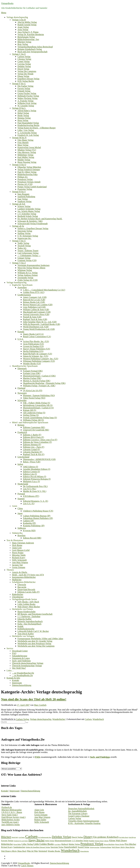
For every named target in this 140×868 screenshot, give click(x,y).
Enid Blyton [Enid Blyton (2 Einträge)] (132, 837)
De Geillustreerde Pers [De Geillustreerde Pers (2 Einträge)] (45, 837)
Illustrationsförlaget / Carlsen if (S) (38, 408)
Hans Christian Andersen (23, 543)
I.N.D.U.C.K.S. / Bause (12, 812)
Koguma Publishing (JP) (34, 526)
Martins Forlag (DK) (32, 378)
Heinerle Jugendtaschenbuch (30, 621)
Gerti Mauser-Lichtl (21, 550)
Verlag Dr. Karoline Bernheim (31, 34)
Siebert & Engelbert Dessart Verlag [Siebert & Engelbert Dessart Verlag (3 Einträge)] (38, 847)
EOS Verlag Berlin (26, 81)
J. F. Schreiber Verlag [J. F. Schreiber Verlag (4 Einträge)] (80, 841)
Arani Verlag (23, 27)
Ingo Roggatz (23, 194)
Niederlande (23, 484)
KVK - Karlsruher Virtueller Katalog (84, 823)
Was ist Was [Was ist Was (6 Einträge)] (32, 851)
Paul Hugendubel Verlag (28, 123)
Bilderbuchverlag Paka (27, 174)
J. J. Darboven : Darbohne (29, 616)
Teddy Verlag (23, 243)
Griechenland (23, 457)
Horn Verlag (23, 120)
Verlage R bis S (19, 192)
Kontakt (16, 680)
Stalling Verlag (24, 233)
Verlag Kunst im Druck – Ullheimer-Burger (37, 128)
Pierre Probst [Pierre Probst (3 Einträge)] (120, 844)
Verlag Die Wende (25, 74)
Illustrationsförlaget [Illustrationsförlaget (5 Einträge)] (63, 841)
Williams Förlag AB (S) (33, 420)
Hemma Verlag (24, 118)
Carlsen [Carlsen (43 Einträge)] (31, 836)
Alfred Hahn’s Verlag (27, 111)
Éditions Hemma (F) (32, 445)
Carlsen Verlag (24, 57)
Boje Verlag (23, 44)
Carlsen (88, 719)
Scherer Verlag (24, 206)
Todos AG (22, 248)
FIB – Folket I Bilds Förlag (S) (37, 403)
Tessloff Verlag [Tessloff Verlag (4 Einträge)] (83, 847)
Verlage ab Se (18, 226)
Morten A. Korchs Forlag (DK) (37, 381)
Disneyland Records (26, 589)
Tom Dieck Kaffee (26, 634)
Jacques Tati (17, 565)
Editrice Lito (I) (30, 474)
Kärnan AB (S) (30, 410)
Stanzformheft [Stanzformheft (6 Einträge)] (70, 847)
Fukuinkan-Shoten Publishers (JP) (38, 518)
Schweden (22, 400)
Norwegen (22, 393)
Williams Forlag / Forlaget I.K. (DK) (39, 386)
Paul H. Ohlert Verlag (27, 172)
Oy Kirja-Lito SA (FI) (33, 391)
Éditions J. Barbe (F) (32, 435)
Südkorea (22, 528)
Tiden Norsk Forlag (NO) (34, 398)
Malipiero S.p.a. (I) (31, 481)
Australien (22, 287)
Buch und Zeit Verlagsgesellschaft (32, 52)
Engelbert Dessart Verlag (28, 79)
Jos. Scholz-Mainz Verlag (29, 211)
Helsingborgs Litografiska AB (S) (38, 405)
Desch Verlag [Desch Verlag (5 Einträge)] (77, 837)
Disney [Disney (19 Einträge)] (88, 837)
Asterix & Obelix (20, 572)
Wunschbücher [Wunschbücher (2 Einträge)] (84, 851)
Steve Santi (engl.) (10, 815)
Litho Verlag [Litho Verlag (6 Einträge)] (27, 844)
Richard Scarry (19, 558)
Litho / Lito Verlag (26, 130)
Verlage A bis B (19, 20)
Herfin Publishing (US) (33, 351)
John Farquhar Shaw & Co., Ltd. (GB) (40, 322)
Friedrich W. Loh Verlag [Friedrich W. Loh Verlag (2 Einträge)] (21, 841)
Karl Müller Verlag (26, 157)
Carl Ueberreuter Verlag (28, 253)
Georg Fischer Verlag (27, 93)
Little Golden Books (26, 604)
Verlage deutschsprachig (17, 17)
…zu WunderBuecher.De (23, 673)
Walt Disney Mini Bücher (29, 607)
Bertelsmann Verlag (26, 37)
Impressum (17, 683)
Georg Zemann (19, 567)
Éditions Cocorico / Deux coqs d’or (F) (40, 440)
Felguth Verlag (24, 91)
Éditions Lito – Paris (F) (34, 447)
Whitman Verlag (25, 270)
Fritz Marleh (23, 143)
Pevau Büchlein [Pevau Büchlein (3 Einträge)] (109, 844)
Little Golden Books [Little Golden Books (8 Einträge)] (44, 844)
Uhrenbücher (18, 597)
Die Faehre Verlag (25, 86)
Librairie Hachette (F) (33, 452)
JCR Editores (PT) (31, 496)
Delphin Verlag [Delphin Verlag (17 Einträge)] (61, 837)
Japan (20, 513)
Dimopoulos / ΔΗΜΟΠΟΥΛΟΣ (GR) (39, 459)
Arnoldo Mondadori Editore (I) (37, 469)
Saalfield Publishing (26, 197)
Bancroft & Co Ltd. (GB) (34, 300)
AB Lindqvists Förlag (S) (34, 413)
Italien (20, 464)
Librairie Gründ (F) (31, 449)
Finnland (21, 388)
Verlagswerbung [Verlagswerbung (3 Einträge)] (106, 847)
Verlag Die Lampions (27, 71)
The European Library (78, 813)
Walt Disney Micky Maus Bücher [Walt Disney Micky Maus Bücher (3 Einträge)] (123, 847)
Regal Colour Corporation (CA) (37, 337)
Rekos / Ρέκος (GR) (32, 462)
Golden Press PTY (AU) (34, 292)
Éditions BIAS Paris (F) (33, 437)
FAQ (14, 653)
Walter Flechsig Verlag (27, 98)
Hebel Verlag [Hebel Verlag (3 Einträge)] (50, 841)
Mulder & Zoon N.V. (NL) (35, 491)
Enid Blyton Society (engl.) (14, 817)
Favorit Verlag (24, 88)
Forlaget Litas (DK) (32, 373)
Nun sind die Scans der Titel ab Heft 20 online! (34, 699)
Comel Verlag (24, 61)
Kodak (20, 626)
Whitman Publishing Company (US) (39, 361)
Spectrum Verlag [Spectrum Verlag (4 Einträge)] (57, 847)
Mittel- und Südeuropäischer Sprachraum (30, 422)
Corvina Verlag (24, 64)
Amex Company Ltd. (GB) (35, 297)
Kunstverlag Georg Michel (29, 147)
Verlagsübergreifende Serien (24, 599)
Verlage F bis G (19, 84)
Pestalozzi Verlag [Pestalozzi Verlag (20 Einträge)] (92, 844)
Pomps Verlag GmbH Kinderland (32, 187)
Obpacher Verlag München (29, 167)
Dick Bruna (17, 545)
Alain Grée (17, 548)
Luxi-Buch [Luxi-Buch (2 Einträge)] (58, 844)
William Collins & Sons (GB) (36, 310)
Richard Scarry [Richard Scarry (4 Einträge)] (7, 847)
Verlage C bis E (19, 54)
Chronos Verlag (24, 59)
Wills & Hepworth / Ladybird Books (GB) (41, 324)
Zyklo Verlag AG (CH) (28, 280)
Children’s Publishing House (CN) (38, 511)
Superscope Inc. (24, 238)
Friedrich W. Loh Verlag (28, 135)
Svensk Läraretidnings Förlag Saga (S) (40, 418)
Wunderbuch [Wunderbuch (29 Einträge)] (70, 851)
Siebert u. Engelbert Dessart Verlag (33, 228)
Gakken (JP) (28, 521)
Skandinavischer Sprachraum (25, 366)
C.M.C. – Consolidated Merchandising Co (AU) (44, 290)
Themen (10, 570)
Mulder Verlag (24, 160)
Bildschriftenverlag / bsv (28, 39)
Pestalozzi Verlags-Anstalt (29, 182)
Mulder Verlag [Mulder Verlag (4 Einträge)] (74, 844)
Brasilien (21, 535)
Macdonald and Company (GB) (37, 312)
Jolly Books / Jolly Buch (28, 602)
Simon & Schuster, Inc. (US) (36, 356)
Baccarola (22, 587)
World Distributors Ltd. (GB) (36, 327)
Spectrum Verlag (25, 231)
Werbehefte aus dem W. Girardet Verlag (35, 641)
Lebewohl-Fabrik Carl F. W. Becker (33, 631)
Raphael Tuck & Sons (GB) (35, 319)
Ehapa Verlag (23, 76)
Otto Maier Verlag (25, 140)
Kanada (21, 332)
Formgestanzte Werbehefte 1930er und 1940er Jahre (40, 639)
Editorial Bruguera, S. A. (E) (36, 501)
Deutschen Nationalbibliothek (81, 809)
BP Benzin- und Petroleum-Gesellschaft (35, 614)
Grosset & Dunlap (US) (33, 346)
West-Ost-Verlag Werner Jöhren (31, 268)
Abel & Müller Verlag (27, 22)
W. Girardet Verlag (26, 106)
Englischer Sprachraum (22, 285)
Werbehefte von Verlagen (23, 636)
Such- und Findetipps (21, 661)
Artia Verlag (23, 30)
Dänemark (22, 368)
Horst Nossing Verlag (27, 162)
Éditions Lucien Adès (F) (29, 592)
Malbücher (17, 580)
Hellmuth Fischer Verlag (28, 96)
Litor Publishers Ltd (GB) (34, 307)
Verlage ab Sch (19, 204)
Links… (10, 671)
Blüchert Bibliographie (12, 810)
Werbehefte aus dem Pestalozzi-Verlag (34, 643)
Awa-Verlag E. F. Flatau (28, 32)
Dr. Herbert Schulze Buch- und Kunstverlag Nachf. (40, 219)
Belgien (21, 425)
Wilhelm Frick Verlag (27, 103)
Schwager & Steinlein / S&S (30, 221)
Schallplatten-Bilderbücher (24, 582)
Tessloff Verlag (24, 246)
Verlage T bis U (19, 241)
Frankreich (22, 432)
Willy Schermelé (19, 560)
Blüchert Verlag (24, 42)
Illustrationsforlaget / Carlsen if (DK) (39, 376)
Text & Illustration (15, 540)
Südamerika (17, 533)
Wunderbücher (59, 719)
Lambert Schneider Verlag (29, 209)
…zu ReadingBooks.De (22, 675)
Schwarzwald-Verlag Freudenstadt (33, 224)
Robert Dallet (40, 820)
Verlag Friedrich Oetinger (29, 170)
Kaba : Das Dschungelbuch (29, 624)
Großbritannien (24, 295)
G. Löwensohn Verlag (27, 133)
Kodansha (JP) (29, 523)
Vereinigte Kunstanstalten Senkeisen (33, 265)
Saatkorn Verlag (24, 201)
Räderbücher (18, 594)
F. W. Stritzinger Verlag (28, 236)
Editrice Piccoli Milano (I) (35, 476)
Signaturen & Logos (21, 658)
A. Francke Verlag (25, 101)
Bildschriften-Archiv (11, 820)
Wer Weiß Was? (19, 668)
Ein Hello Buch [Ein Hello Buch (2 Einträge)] (124, 837)
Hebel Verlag (23, 113)
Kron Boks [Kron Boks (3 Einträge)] (17, 844)
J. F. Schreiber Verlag (27, 214)
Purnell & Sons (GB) (32, 317)
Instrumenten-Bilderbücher (24, 577)
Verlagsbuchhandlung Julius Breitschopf (35, 47)
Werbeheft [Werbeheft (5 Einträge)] (43, 851)
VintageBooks (7, 3)
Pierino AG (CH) (25, 184)
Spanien (21, 499)
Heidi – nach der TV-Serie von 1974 (28, 575)
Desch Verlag (23, 69)
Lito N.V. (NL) (30, 489)
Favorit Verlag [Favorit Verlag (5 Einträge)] (7, 841)
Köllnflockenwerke (26, 629)
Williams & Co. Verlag (28, 273)
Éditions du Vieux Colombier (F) (37, 442)
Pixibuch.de (7, 807)
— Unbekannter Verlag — (29, 255)
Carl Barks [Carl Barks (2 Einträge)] (22, 837)
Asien (15, 506)
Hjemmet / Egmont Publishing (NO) (39, 395)
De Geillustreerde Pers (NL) (35, 486)
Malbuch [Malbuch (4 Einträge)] (65, 844)
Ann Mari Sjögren (20, 562)
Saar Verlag (23, 199)
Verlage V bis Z (19, 263)
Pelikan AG (23, 177)
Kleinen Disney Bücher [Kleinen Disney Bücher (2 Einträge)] (102, 841)
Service (10, 648)
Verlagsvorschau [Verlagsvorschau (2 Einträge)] (95, 847)
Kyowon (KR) (29, 531)
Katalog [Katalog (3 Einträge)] (92, 841)
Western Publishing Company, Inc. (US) (41, 359)
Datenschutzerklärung (22, 685)
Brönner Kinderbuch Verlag (30, 49)
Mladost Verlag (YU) (27, 150)
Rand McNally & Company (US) (37, 354)
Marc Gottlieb (40, 705)
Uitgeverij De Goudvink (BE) (36, 430)
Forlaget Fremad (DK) (33, 371)
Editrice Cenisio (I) (31, 472)
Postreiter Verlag (25, 189)
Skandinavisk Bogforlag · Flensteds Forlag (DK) (44, 383)
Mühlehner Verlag (25, 155)
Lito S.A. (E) (29, 504)
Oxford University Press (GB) (36, 314)
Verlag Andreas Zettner (28, 275)
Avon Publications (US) (33, 344)
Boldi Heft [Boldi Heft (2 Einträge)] (15, 837)
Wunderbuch (98, 719)
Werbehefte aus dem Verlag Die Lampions (36, 646)
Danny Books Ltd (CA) (33, 334)
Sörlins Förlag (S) (31, 415)
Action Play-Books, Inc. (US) (36, 341)
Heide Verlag (23, 115)
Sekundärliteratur (20, 656)
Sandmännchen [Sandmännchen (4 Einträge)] (19, 847)
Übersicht (22, 585)
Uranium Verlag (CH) (27, 260)
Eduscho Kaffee (24, 619)
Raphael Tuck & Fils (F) (34, 454)
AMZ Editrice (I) (30, 467)
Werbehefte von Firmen (22, 609)
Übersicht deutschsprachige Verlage (28, 663)
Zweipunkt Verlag (25, 278)
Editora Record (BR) (32, 538)
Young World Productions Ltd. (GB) (39, 329)
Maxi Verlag (23, 145)
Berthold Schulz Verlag (28, 216)
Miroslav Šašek (19, 555)
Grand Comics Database (79, 816)
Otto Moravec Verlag (27, 152)
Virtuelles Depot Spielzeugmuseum (84, 821)
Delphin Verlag (24, 66)
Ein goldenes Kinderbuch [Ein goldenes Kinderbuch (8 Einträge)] (106, 837)
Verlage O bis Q (19, 165)
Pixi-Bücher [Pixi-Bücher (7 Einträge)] (130, 844)
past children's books (11, 825)
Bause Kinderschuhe (27, 612)
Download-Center (20, 651)
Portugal (21, 494)
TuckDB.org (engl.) (10, 822)
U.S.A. (21, 339)
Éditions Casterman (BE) (34, 427)
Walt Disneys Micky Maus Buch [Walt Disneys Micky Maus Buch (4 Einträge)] (14, 851)
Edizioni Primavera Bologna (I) (37, 479)
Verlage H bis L (19, 108)
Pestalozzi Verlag (25, 179)
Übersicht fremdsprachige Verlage (27, 666)
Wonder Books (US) (32, 364)
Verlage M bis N (19, 138)
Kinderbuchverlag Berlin (28, 125)
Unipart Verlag (24, 258)
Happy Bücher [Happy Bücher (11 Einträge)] (37, 840)
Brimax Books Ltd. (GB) (34, 302)
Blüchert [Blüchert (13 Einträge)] (6, 837)
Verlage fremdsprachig (16, 282)
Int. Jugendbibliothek (77, 811)
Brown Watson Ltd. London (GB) (38, 305)
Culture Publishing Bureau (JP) (37, 516)
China (20, 508)
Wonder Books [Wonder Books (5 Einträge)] (54, 851)
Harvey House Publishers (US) (37, 349)
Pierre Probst (18, 553)
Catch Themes (27, 866)
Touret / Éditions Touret (28, 251)
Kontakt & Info (13, 678)
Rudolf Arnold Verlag (27, 25)
